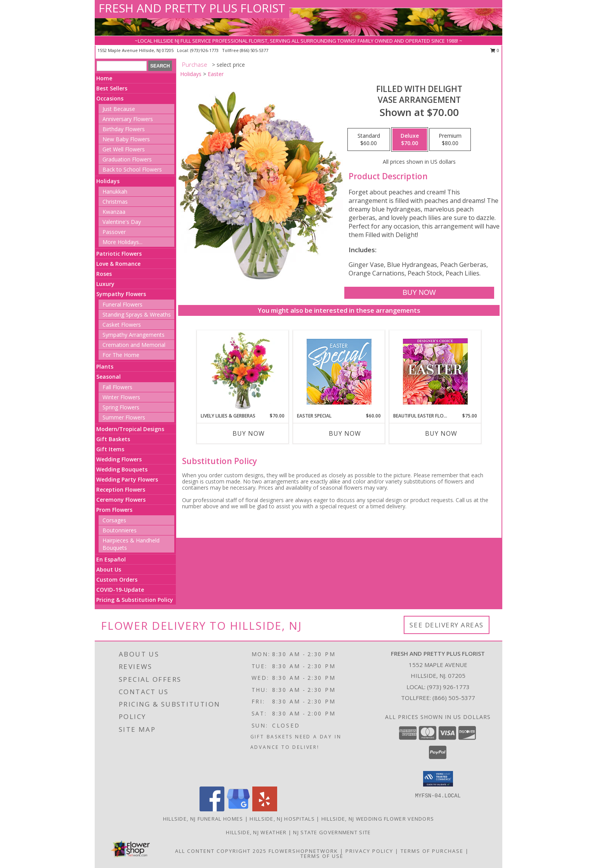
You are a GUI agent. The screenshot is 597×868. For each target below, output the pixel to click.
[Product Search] (122, 66)
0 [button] (495, 50)
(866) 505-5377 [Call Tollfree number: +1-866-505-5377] (454, 698)
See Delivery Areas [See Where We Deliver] (447, 625)
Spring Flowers (121, 407)
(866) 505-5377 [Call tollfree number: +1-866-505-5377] (254, 50)
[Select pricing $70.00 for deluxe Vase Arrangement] (410, 140)
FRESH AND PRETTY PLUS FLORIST (192, 8)
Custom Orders (117, 580)
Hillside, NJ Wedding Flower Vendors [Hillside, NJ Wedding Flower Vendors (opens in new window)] (378, 819)
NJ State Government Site (332, 832)
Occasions (110, 98)
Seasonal (108, 377)
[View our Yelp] (265, 809)
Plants (105, 366)
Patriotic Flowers (119, 254)
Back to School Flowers (132, 169)
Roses (104, 274)
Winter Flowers (121, 397)
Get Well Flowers (124, 149)
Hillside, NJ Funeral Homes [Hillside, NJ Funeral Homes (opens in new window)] (203, 819)
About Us (109, 569)
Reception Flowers (121, 489)
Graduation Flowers (127, 159)
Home (104, 78)
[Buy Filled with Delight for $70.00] (419, 293)
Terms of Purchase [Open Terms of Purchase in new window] (432, 851)
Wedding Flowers (119, 459)
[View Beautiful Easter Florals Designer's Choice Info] (435, 372)
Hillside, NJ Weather (256, 832)
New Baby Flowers (126, 139)
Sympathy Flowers (121, 294)
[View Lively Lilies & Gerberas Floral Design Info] (243, 371)
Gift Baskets (113, 439)
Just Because (119, 109)
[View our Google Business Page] (238, 809)
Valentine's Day (122, 222)
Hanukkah (115, 191)
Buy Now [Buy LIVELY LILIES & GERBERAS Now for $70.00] (249, 433)
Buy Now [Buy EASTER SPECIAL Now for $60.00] (345, 433)
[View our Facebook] (212, 809)
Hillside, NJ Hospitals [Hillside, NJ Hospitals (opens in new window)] (282, 819)
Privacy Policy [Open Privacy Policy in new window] (369, 851)
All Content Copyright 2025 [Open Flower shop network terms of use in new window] (221, 851)
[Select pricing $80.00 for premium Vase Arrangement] (450, 140)
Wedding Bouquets (122, 469)
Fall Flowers (117, 387)
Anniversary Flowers (128, 119)
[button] (438, 779)
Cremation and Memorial (134, 345)
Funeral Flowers (122, 304)
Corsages (114, 520)
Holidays (108, 181)
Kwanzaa (114, 212)
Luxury (105, 284)
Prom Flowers (114, 510)
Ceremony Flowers (121, 500)
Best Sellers (112, 88)
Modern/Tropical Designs (130, 429)
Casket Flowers (122, 325)
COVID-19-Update (120, 590)
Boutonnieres (120, 530)
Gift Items (110, 449)
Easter (216, 74)
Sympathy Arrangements (134, 335)
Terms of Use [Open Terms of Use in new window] (322, 856)
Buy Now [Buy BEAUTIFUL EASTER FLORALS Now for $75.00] (441, 433)
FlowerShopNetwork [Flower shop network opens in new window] (303, 851)
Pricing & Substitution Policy (135, 600)
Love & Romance (118, 264)
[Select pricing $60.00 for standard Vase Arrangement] (369, 140)
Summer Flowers (124, 417)
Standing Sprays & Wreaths (137, 314)
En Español (111, 559)
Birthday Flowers (124, 129)
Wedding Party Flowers (127, 479)
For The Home (121, 355)
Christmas (115, 202)
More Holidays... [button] (122, 242)
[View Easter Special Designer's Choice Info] (339, 372)
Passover (114, 232)
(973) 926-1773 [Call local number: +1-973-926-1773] (205, 50)
